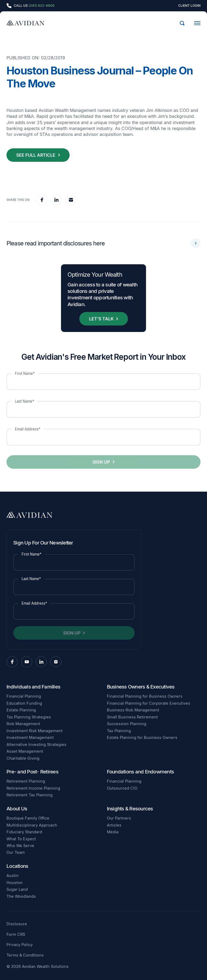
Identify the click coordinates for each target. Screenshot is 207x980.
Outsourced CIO (122, 788)
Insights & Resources (130, 809)
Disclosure (17, 924)
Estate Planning (21, 710)
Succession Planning (127, 724)
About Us (17, 809)
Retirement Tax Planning (30, 795)
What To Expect (21, 839)
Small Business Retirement (132, 717)
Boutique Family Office (28, 818)
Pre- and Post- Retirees (32, 772)
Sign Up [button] (101, 462)
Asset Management (25, 751)
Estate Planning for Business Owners (142, 738)
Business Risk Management (133, 710)
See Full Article (36, 155)
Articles (114, 825)
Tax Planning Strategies (29, 717)
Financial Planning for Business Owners (145, 696)
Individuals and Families (33, 687)
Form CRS (16, 935)
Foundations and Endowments (140, 772)
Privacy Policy (20, 945)
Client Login (189, 6)
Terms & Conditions (25, 955)
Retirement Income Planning (33, 788)
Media (113, 832)
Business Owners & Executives (141, 687)
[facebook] (42, 200)
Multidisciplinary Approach (32, 825)
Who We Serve (20, 846)
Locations (17, 866)
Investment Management (30, 738)
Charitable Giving (23, 758)
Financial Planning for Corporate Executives (149, 703)
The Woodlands (21, 896)
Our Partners (119, 818)
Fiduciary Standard (24, 832)
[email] (71, 200)
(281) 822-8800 (42, 6)
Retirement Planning (26, 781)
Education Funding (24, 703)
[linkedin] (56, 200)
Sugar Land (17, 889)
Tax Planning (119, 731)
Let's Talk (101, 319)
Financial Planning (24, 696)
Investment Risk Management (35, 731)
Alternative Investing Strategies (36, 745)
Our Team (16, 852)
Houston (15, 883)
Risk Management (23, 724)
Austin (13, 876)
